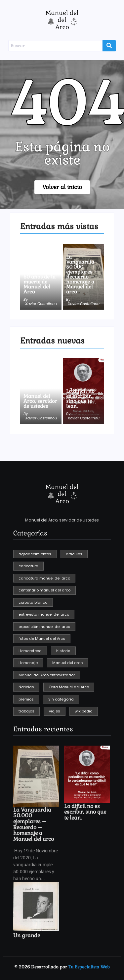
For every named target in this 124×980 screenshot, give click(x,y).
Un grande (27, 936)
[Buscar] (55, 46)
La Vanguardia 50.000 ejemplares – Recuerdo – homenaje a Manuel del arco (82, 274)
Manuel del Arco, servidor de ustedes (40, 401)
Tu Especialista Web (89, 967)
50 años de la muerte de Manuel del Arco (40, 284)
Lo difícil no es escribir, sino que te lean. (80, 398)
